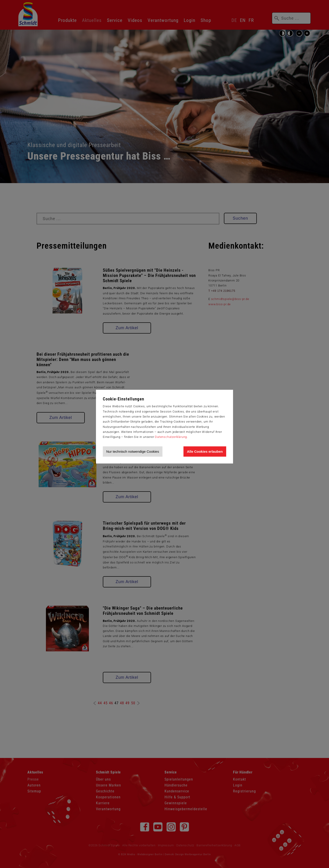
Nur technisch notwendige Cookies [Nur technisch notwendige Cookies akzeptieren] (133, 451)
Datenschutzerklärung (171, 437)
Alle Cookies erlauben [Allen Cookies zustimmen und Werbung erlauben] (205, 451)
